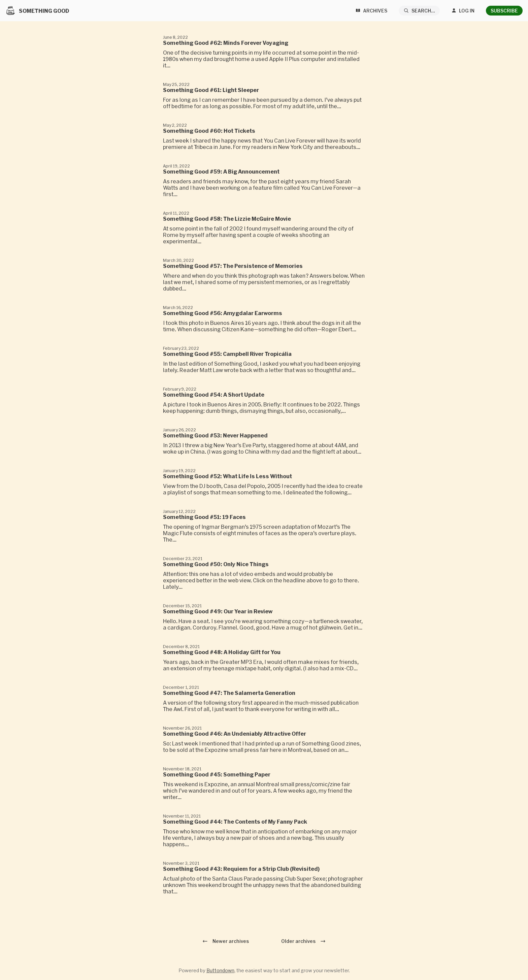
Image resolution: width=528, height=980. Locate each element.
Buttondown (220, 970)
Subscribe (504, 11)
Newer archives (226, 941)
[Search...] (419, 11)
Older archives (303, 941)
